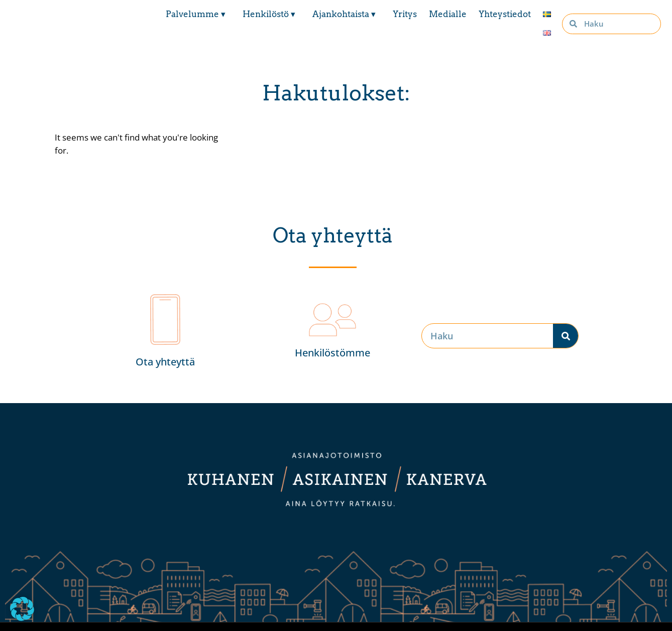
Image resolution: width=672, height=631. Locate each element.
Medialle (448, 14)
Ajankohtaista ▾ (347, 14)
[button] (22, 609)
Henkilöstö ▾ (271, 14)
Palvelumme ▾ (198, 14)
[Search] (566, 336)
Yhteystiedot (505, 14)
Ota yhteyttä (165, 362)
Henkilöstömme (332, 353)
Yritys (405, 14)
